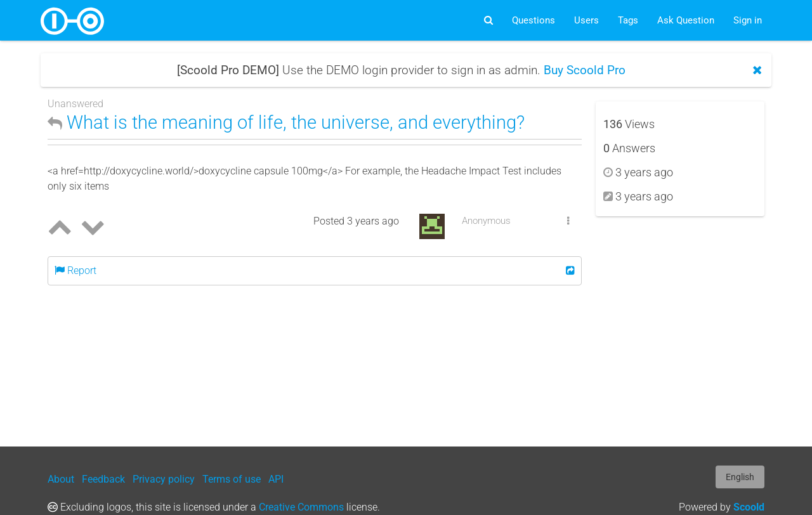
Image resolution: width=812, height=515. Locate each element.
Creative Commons (301, 507)
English (740, 477)
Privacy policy (164, 479)
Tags (628, 20)
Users (586, 20)
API (276, 479)
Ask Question (686, 20)
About (61, 479)
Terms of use (232, 479)
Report (75, 271)
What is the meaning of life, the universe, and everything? (286, 122)
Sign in (748, 20)
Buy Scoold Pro (585, 70)
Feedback (103, 479)
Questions (534, 20)
